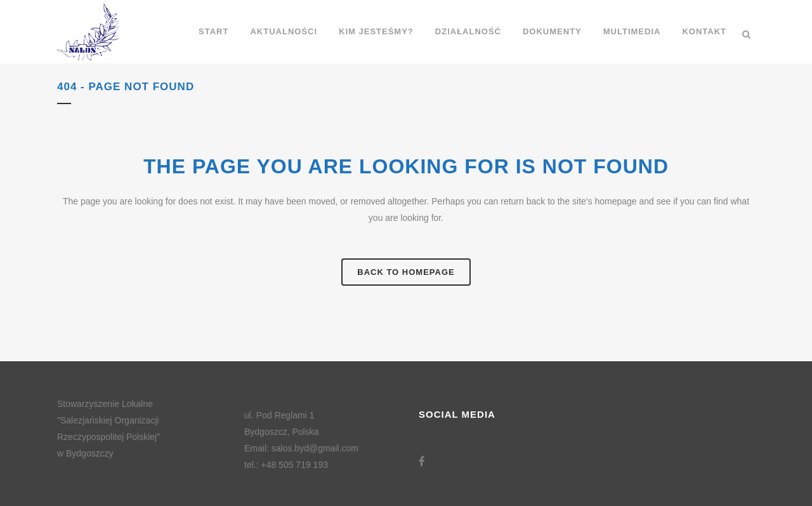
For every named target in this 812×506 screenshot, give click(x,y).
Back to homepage (406, 272)
